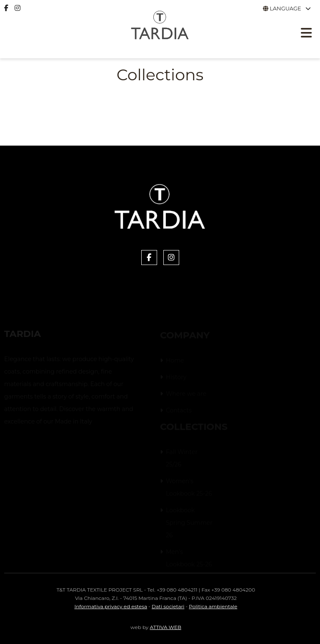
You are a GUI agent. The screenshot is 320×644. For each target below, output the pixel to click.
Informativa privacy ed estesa (111, 606)
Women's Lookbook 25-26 (189, 488)
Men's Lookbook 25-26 (189, 558)
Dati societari (168, 606)
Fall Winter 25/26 (182, 458)
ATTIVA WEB (166, 627)
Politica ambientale (213, 606)
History (176, 377)
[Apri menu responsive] (306, 34)
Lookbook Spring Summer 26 (189, 523)
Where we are (186, 394)
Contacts (179, 411)
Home (175, 361)
